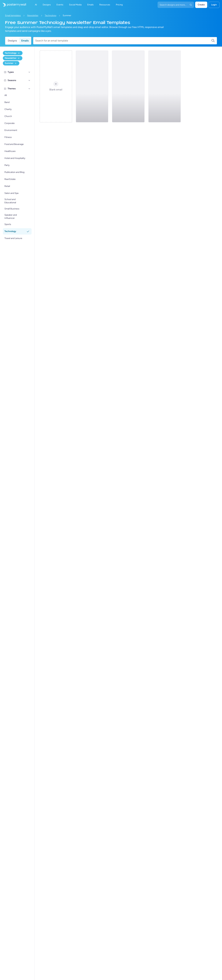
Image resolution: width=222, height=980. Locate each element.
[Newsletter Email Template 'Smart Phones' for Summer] (128, 86)
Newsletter (33, 15)
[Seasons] (29, 80)
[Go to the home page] (13, 5)
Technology (51, 15)
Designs (12, 41)
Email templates (13, 15)
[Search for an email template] (123, 41)
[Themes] (29, 89)
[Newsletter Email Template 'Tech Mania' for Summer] (165, 86)
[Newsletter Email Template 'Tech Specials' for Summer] (92, 86)
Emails (25, 41)
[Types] (29, 72)
